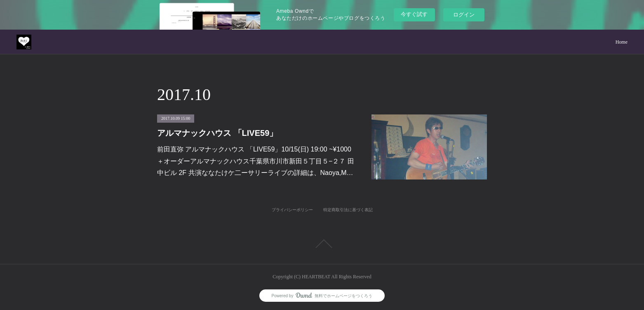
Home (622, 42)
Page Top (322, 244)
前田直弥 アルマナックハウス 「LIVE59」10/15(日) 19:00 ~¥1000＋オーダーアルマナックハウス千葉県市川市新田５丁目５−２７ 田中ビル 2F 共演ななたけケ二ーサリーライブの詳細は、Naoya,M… (256, 161)
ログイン (464, 15)
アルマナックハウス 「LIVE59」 (217, 133)
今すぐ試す (414, 14)
